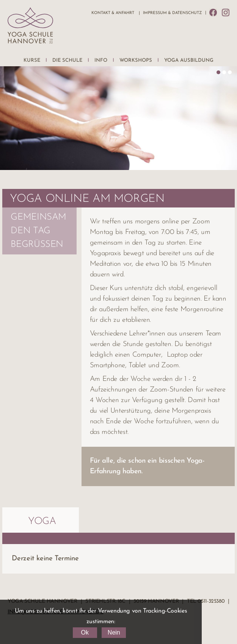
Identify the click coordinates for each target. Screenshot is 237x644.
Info (101, 60)
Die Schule (67, 60)
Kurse (32, 60)
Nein (114, 632)
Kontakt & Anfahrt (113, 13)
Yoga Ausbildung (189, 60)
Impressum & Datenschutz (172, 13)
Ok (85, 632)
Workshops (136, 60)
